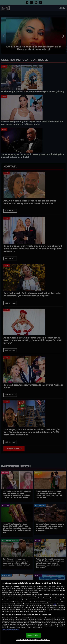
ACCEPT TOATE (34, 635)
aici (55, 604)
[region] (33, 612)
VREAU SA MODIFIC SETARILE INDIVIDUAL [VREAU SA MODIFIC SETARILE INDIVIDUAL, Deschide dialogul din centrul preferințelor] (33, 640)
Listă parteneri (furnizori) (10, 630)
